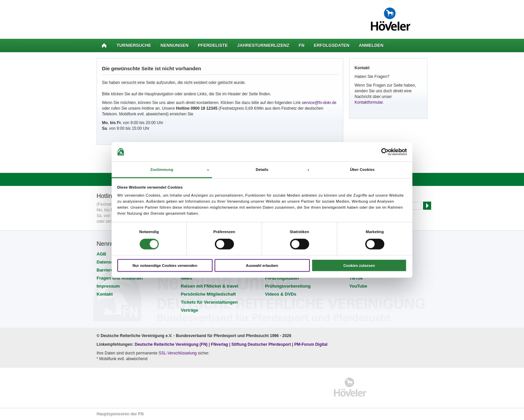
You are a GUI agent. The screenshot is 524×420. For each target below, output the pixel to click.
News (186, 278)
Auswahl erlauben (262, 266)
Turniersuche (134, 45)
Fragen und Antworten (120, 278)
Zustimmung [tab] (162, 170)
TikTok (356, 278)
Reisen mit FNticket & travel (210, 286)
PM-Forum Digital (311, 344)
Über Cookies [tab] (362, 170)
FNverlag (220, 344)
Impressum (108, 286)
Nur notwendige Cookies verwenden (165, 266)
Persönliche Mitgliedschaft (208, 294)
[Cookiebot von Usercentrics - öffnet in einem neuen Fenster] (377, 152)
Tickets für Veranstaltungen (209, 302)
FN (302, 45)
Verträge (189, 310)
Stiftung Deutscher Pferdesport (261, 344)
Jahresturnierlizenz (263, 45)
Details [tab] (262, 170)
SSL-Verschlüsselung (177, 353)
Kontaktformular (369, 102)
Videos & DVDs (281, 294)
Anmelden (371, 45)
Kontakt (105, 294)
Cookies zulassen (359, 266)
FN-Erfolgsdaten (282, 278)
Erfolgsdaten (332, 45)
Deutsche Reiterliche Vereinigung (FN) (171, 344)
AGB (101, 254)
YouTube (358, 286)
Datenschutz (109, 262)
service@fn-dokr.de (319, 103)
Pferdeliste (213, 45)
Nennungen (174, 45)
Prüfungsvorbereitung (288, 286)
